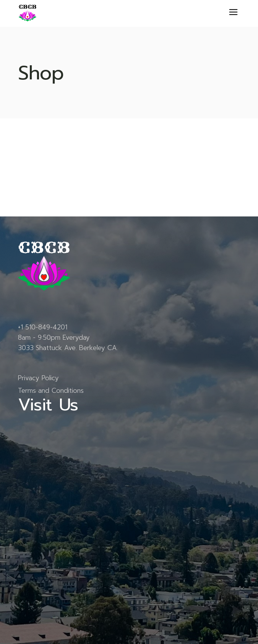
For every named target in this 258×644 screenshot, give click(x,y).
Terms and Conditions (51, 391)
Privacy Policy (38, 378)
